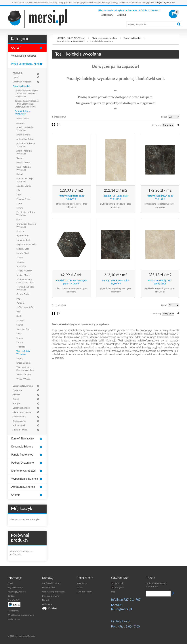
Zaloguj (122, 15)
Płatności (46, 600)
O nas (10, 583)
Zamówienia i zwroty (51, 583)
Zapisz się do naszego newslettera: (156, 585)
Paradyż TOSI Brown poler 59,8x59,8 (160, 198)
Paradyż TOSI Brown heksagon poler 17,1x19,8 (71, 282)
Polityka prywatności (165, 2)
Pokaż (164, 117)
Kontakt (11, 596)
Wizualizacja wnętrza (24, 56)
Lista (59, 125)
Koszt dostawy (48, 588)
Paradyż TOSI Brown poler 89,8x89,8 (116, 282)
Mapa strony (13, 611)
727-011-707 (132, 600)
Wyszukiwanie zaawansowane (21, 615)
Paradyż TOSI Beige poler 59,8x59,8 (71, 198)
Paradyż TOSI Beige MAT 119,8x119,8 (160, 282)
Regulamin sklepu (16, 588)
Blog (113, 592)
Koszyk (80, 588)
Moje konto (82, 583)
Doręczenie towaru (51, 596)
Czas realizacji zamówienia (54, 592)
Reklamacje (47, 604)
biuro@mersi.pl (122, 609)
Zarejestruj (108, 15)
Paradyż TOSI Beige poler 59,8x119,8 (116, 198)
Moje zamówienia (85, 592)
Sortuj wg (156, 125)
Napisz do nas (14, 619)
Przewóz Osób (14, 600)
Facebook (117, 583)
